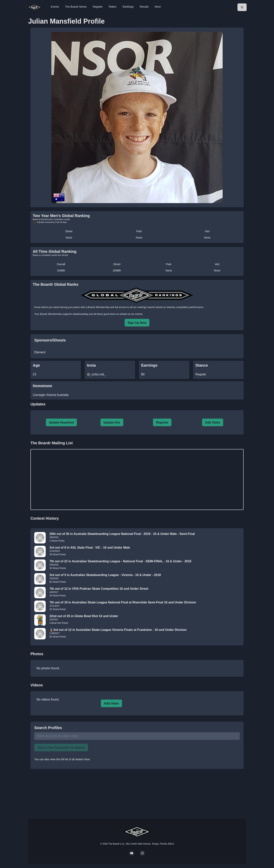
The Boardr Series (76, 7)
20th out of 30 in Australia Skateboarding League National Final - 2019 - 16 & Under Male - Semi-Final (122, 534)
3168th (61, 270)
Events (55, 7)
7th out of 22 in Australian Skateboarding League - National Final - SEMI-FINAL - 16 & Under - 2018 (120, 561)
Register (98, 7)
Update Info (112, 422)
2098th (117, 270)
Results (144, 7)
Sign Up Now (137, 323)
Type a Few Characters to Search (61, 748)
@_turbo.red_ (96, 374)
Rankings (128, 7)
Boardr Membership (51, 314)
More (158, 7)
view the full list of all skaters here (70, 759)
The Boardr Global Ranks (56, 284)
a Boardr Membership (98, 307)
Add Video (213, 422)
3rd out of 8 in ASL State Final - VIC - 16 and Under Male (90, 548)
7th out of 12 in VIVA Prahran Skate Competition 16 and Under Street (99, 589)
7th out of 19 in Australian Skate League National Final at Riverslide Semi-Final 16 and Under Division (123, 602)
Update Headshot (61, 422)
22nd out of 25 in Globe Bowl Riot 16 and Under (84, 616)
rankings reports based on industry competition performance (170, 307)
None (69, 238)
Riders (113, 7)
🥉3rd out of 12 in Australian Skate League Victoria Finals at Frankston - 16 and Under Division (118, 630)
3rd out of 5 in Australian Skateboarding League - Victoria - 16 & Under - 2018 (105, 575)
